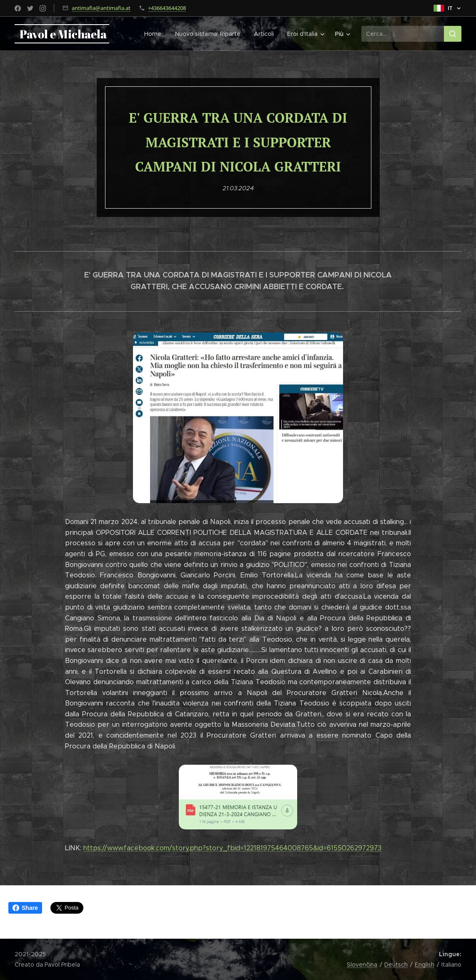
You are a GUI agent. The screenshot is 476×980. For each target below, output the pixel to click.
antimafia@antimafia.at (101, 8)
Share (25, 908)
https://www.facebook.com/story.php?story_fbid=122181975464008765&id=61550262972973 (232, 848)
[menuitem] (156, 34)
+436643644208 (167, 8)
